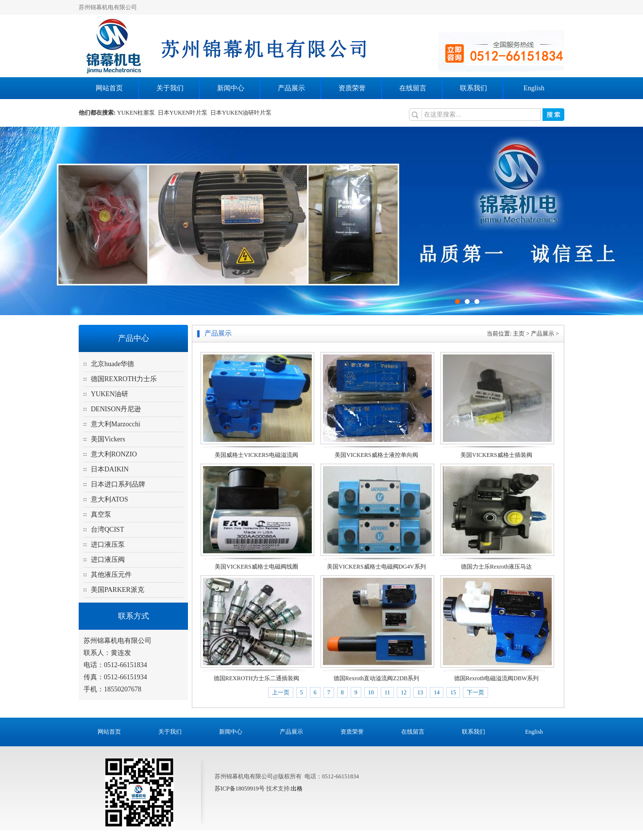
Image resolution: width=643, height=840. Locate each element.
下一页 (475, 692)
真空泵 (101, 514)
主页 (519, 334)
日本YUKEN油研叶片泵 (242, 113)
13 (420, 692)
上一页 (281, 692)
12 (404, 692)
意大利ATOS (110, 499)
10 (371, 692)
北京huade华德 (112, 364)
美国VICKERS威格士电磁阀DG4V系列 (376, 567)
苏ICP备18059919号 (240, 789)
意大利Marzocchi (116, 424)
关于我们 (170, 88)
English (534, 88)
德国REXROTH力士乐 (124, 379)
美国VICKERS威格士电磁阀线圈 (256, 567)
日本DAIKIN (110, 469)
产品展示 (291, 88)
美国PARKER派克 (118, 590)
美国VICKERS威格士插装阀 (496, 455)
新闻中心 (231, 88)
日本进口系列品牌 (118, 484)
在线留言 (413, 88)
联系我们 (474, 88)
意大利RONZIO (114, 454)
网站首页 (109, 88)
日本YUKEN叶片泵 (184, 113)
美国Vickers (108, 439)
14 (437, 692)
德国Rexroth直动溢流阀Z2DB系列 (377, 678)
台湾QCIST (107, 529)
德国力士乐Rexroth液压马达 (497, 567)
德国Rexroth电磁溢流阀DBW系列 (497, 678)
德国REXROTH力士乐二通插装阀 (257, 678)
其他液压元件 (111, 575)
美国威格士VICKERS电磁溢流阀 (256, 455)
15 (453, 692)
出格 (297, 789)
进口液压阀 (108, 560)
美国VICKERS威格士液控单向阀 (376, 455)
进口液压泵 (108, 545)
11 (388, 692)
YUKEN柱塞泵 (137, 113)
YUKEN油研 (110, 394)
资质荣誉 (352, 88)
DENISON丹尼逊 (116, 409)
